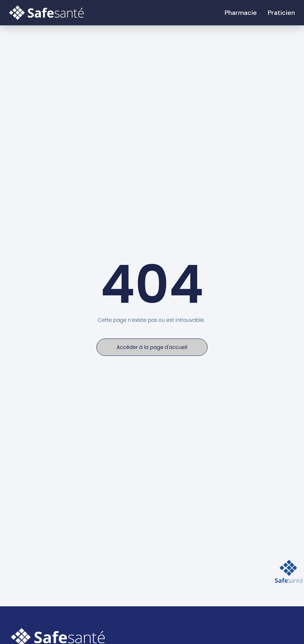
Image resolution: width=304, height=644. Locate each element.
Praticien (281, 13)
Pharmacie (241, 13)
